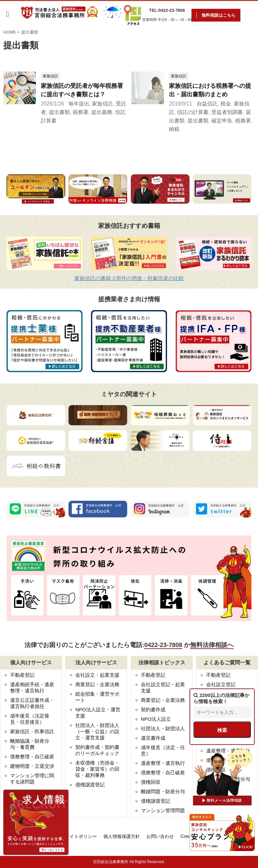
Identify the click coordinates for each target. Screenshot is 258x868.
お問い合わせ (160, 836)
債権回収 (151, 782)
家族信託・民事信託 (32, 731)
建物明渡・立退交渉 (32, 766)
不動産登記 (22, 675)
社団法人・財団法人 (163, 728)
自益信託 (207, 104)
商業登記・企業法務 (97, 684)
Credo (187, 836)
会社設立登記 (221, 684)
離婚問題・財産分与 (163, 791)
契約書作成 (153, 710)
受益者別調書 (227, 112)
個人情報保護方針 (122, 836)
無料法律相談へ (212, 645)
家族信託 (102, 104)
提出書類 (59, 112)
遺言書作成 (153, 738)
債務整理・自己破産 (32, 757)
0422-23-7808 (163, 645)
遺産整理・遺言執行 (163, 763)
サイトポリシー (81, 836)
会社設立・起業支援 (97, 675)
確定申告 (222, 121)
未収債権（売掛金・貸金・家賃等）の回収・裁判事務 (97, 769)
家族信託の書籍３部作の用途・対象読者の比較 (129, 278)
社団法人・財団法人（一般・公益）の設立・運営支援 (97, 731)
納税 (174, 129)
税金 (226, 104)
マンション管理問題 (163, 810)
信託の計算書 (193, 112)
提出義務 (102, 112)
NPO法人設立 (156, 719)
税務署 (81, 112)
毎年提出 (79, 104)
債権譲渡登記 (90, 785)
